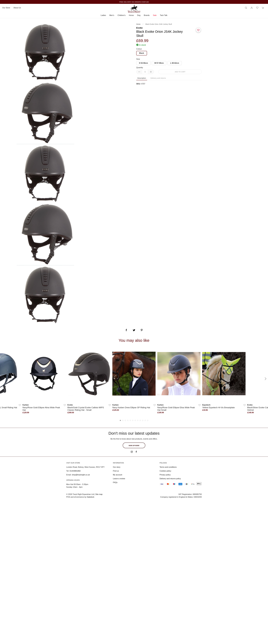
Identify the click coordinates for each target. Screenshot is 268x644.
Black (142, 53)
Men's (112, 15)
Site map (99, 494)
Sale (155, 15)
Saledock (91, 497)
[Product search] (246, 8)
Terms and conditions (168, 467)
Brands (147, 15)
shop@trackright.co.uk (81, 475)
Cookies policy (165, 471)
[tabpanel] (45, 113)
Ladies (103, 15)
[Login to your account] (252, 8)
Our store (6, 8)
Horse (131, 15)
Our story (117, 467)
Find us (116, 471)
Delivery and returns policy (170, 479)
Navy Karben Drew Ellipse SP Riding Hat (131, 407)
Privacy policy (165, 475)
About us (17, 8)
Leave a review (119, 479)
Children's (122, 15)
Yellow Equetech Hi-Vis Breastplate (218, 407)
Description (142, 78)
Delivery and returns (158, 78)
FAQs (115, 482)
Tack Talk (164, 15)
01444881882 (75, 471)
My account (118, 475)
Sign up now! (134, 446)
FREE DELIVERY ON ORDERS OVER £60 (134, 2)
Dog (139, 15)
